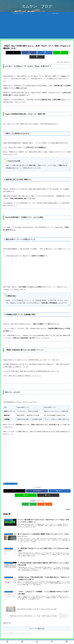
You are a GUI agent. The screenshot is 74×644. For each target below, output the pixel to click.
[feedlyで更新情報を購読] (35, 500)
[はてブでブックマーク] (37, 53)
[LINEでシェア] (48, 53)
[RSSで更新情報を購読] (39, 500)
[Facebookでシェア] (26, 53)
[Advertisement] (37, 28)
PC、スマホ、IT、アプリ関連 (10, 479)
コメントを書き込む (37, 626)
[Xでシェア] (14, 53)
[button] (60, 53)
